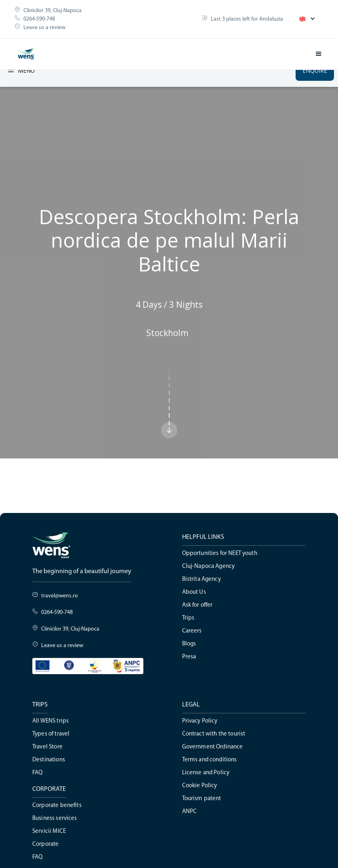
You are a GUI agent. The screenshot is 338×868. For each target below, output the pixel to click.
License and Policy (206, 773)
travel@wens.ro (60, 596)
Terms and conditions (210, 760)
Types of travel (51, 734)
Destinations (49, 760)
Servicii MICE (49, 831)
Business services (55, 819)
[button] (307, 19)
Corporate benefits (57, 806)
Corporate (45, 844)
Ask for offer (197, 605)
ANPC (190, 812)
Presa (189, 657)
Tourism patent (202, 799)
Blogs (189, 644)
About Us (194, 592)
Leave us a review (44, 28)
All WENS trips (50, 721)
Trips (188, 618)
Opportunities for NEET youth (220, 554)
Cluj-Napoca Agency (209, 566)
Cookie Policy (200, 786)
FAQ (37, 773)
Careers (192, 631)
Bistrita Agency (202, 579)
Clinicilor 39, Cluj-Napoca (52, 11)
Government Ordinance (213, 747)
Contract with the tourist (214, 734)
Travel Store (47, 747)
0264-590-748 (39, 19)
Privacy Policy (200, 721)
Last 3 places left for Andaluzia (247, 19)
